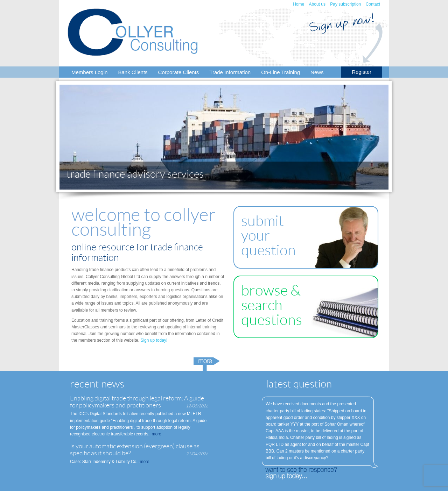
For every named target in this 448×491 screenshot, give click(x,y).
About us (317, 4)
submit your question (268, 236)
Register (362, 72)
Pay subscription (345, 4)
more (156, 434)
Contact (373, 4)
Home (299, 4)
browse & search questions (272, 305)
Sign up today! (154, 340)
